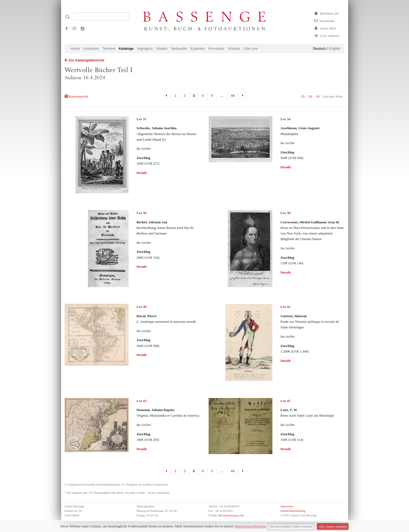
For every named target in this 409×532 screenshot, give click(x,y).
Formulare (216, 49)
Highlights (145, 49)
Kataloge (126, 49)
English (335, 49)
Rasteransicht (76, 96)
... (222, 96)
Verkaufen (179, 49)
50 (318, 96)
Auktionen (91, 49)
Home (75, 49)
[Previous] (166, 96)
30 (310, 96)
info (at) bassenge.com (231, 515)
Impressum (287, 506)
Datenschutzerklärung (293, 511)
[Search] (101, 16)
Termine (109, 49)
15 (303, 96)
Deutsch (319, 49)
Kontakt (234, 49)
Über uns (251, 49)
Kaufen (162, 49)
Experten (198, 49)
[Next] (243, 96)
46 (233, 96)
